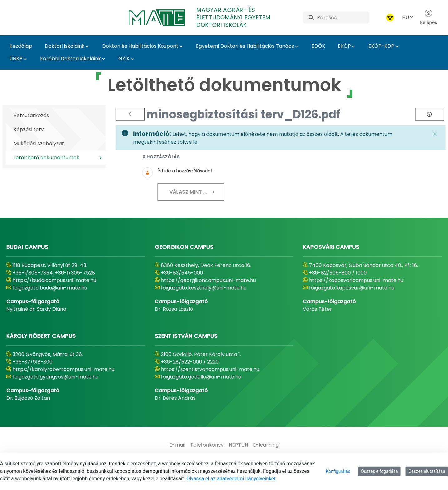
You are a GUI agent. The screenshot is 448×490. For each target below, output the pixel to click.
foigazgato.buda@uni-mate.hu (50, 288)
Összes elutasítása (427, 471)
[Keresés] (343, 17)
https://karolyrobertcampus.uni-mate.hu (63, 369)
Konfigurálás (338, 471)
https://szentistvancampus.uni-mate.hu (210, 369)
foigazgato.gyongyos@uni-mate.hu (55, 377)
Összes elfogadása (379, 471)
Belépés (429, 17)
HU (408, 17)
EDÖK (318, 46)
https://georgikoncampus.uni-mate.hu (208, 280)
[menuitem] (177, 445)
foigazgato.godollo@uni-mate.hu (201, 377)
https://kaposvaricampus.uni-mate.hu (356, 280)
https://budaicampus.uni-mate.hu (54, 280)
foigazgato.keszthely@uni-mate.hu (204, 288)
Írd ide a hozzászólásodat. (185, 171)
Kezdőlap (21, 46)
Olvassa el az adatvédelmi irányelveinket (231, 479)
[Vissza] (130, 114)
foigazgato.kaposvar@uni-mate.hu (352, 288)
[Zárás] (435, 134)
